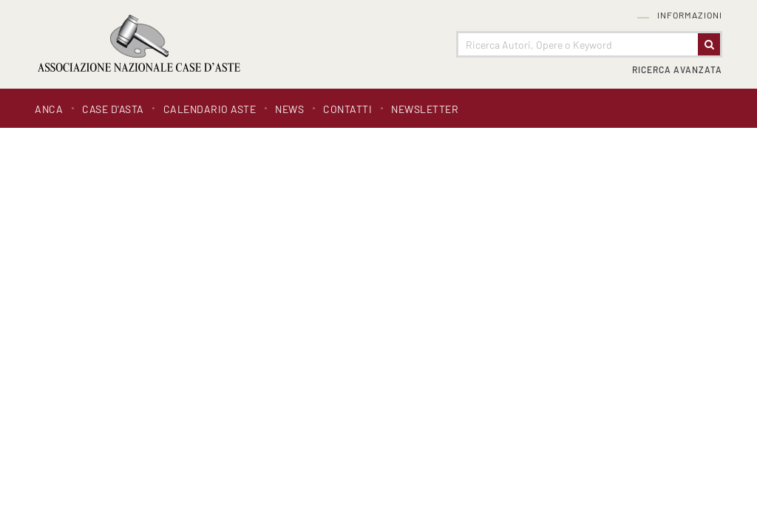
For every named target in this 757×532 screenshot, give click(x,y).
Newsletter (425, 109)
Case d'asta (113, 109)
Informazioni (690, 15)
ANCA (49, 109)
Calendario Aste (210, 109)
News (289, 109)
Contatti (347, 109)
